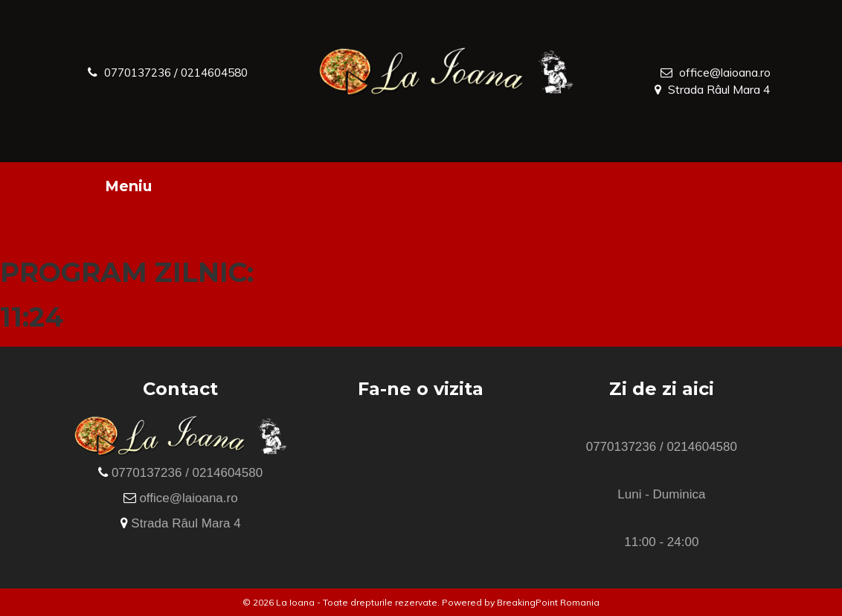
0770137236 (141, 72)
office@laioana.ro (724, 72)
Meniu (128, 186)
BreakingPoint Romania (548, 602)
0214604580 (225, 72)
